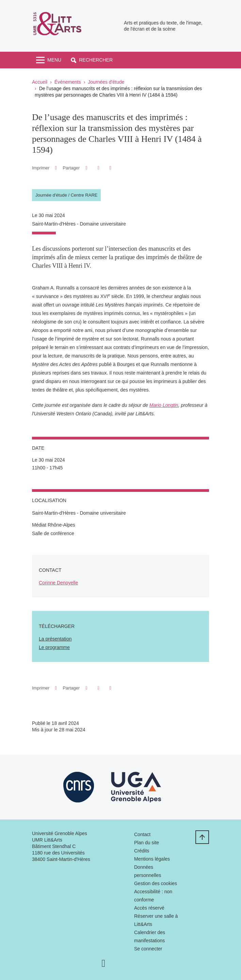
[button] (92, 60)
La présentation (55, 639)
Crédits (142, 851)
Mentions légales (152, 859)
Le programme (54, 647)
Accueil (40, 82)
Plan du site (147, 843)
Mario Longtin (164, 405)
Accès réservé (149, 908)
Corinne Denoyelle (58, 583)
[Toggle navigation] (49, 60)
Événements (68, 82)
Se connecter (148, 949)
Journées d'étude (106, 82)
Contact (142, 834)
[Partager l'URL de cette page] (110, 168)
